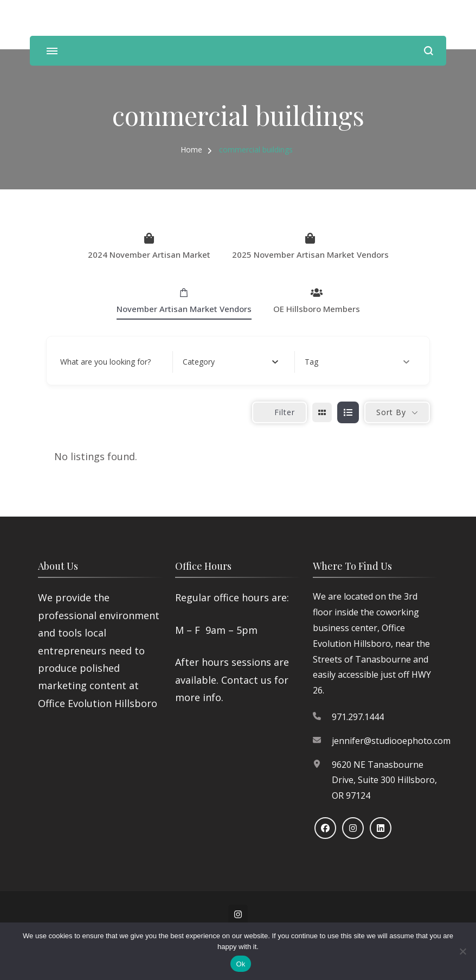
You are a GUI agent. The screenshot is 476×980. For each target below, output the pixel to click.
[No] (462, 951)
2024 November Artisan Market (149, 246)
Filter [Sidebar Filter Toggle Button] (279, 412)
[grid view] (322, 412)
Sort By (391, 412)
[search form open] (429, 51)
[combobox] (231, 362)
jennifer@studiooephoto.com (391, 741)
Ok (240, 964)
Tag (357, 362)
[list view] (348, 412)
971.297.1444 (358, 717)
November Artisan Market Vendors (184, 301)
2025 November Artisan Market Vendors (310, 246)
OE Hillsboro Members (317, 301)
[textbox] (199, 362)
